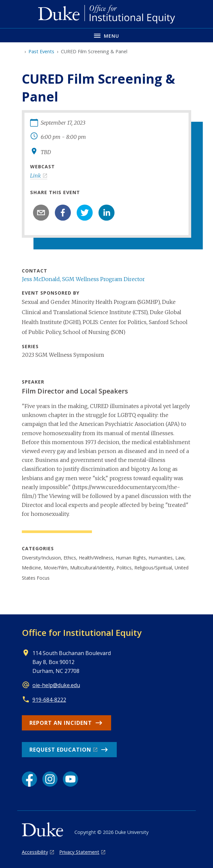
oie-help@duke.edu (56, 685)
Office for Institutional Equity (82, 633)
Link (36, 176)
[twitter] (85, 213)
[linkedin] (106, 213)
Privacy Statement (79, 852)
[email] (41, 213)
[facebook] (63, 213)
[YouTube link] (70, 779)
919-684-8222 (49, 700)
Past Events (41, 51)
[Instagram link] (50, 779)
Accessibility (35, 852)
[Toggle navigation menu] (106, 35)
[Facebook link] (29, 779)
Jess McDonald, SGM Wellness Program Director (83, 279)
